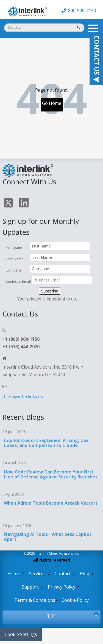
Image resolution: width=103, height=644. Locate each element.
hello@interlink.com (24, 396)
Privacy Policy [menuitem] (62, 587)
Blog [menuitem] (84, 574)
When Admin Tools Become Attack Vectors (51, 503)
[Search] (44, 28)
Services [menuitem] (37, 574)
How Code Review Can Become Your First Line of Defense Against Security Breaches (51, 474)
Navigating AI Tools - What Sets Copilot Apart (48, 537)
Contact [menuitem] (63, 574)
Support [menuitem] (30, 587)
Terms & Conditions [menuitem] (35, 600)
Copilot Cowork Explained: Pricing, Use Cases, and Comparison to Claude (46, 443)
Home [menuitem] (14, 574)
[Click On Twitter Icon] (9, 204)
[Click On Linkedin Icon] (24, 204)
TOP (51, 616)
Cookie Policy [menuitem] (75, 600)
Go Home (52, 103)
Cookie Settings (21, 634)
